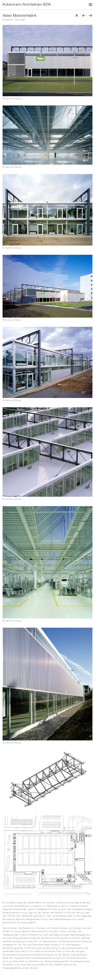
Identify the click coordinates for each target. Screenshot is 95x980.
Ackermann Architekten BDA (27, 5)
